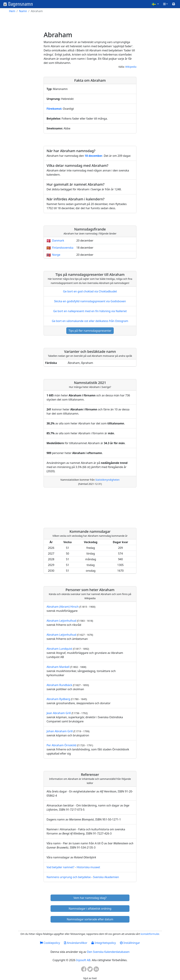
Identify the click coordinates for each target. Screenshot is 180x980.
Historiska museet (88, 867)
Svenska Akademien (106, 877)
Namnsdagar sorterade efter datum (90, 919)
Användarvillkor (76, 943)
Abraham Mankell (58, 667)
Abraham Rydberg (58, 699)
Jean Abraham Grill (59, 713)
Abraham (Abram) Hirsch (63, 607)
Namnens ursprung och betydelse (69, 877)
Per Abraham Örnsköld (61, 745)
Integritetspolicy (104, 943)
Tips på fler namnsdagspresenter (90, 331)
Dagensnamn (21, 4)
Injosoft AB (83, 960)
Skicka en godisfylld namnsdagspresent (90, 301)
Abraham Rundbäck (59, 685)
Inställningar (130, 943)
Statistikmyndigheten (107, 480)
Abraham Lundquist (59, 649)
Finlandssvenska (63, 248)
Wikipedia (131, 67)
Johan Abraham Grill (60, 731)
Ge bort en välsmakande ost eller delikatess (90, 321)
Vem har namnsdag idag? (90, 898)
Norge (56, 255)
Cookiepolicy (50, 943)
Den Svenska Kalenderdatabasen (108, 952)
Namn (23, 11)
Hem (12, 11)
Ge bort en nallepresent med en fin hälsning (90, 311)
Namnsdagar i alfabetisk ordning (90, 909)
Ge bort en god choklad (90, 291)
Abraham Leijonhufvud (61, 621)
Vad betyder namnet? (60, 867)
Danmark (58, 241)
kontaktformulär (150, 934)
